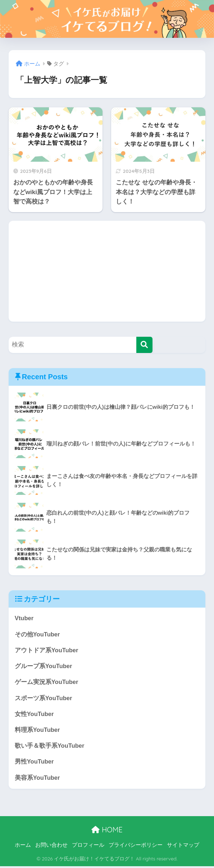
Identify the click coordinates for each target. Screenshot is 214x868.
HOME (107, 831)
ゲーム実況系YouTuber (47, 683)
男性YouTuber (35, 763)
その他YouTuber (38, 634)
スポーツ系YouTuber (44, 699)
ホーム (23, 847)
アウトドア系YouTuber (47, 651)
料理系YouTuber (38, 731)
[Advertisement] (107, 271)
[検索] (144, 345)
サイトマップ (183, 847)
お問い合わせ (51, 847)
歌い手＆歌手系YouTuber (50, 747)
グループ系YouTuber (44, 667)
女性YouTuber (35, 715)
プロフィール (88, 847)
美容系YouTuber (38, 779)
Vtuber (24, 618)
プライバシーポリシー (136, 847)
